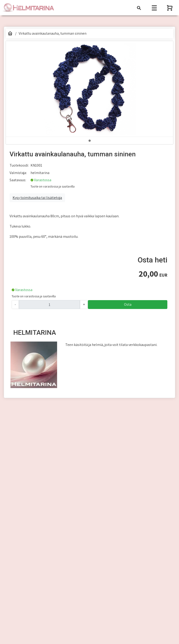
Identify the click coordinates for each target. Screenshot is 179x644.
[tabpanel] (89, 89)
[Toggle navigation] (139, 8)
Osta (128, 304)
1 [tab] (89, 141)
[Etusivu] (10, 34)
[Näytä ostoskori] (170, 8)
